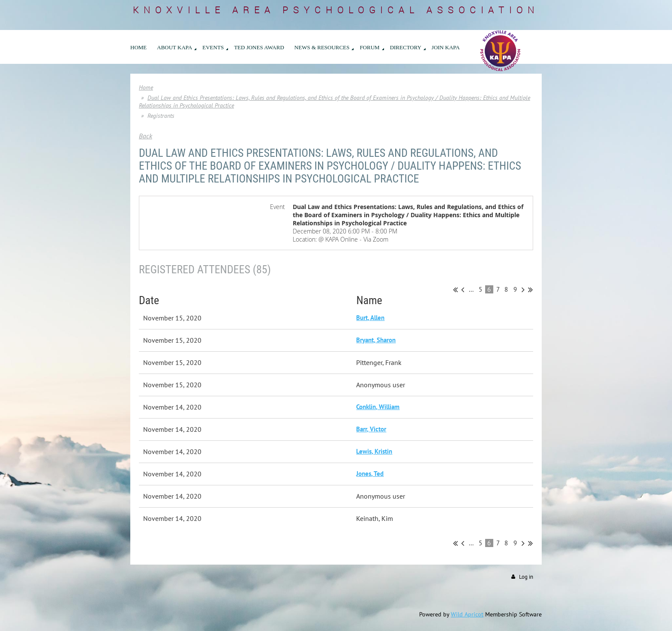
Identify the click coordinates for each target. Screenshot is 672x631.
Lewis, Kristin (374, 451)
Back (145, 136)
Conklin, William (378, 407)
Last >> (530, 290)
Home (146, 87)
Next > (523, 290)
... (471, 289)
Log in (526, 577)
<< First (455, 290)
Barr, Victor (371, 429)
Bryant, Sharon (376, 340)
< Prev (463, 290)
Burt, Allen (370, 318)
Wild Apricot (467, 614)
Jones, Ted (370, 474)
